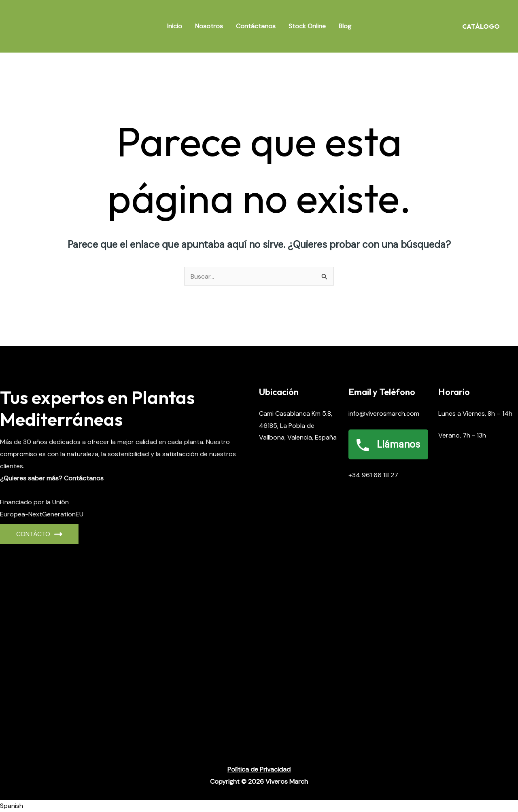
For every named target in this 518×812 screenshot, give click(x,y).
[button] (259, 806)
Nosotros (209, 26)
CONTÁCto (39, 534)
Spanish (12, 806)
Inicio (175, 26)
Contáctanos (256, 26)
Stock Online (307, 26)
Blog (345, 26)
